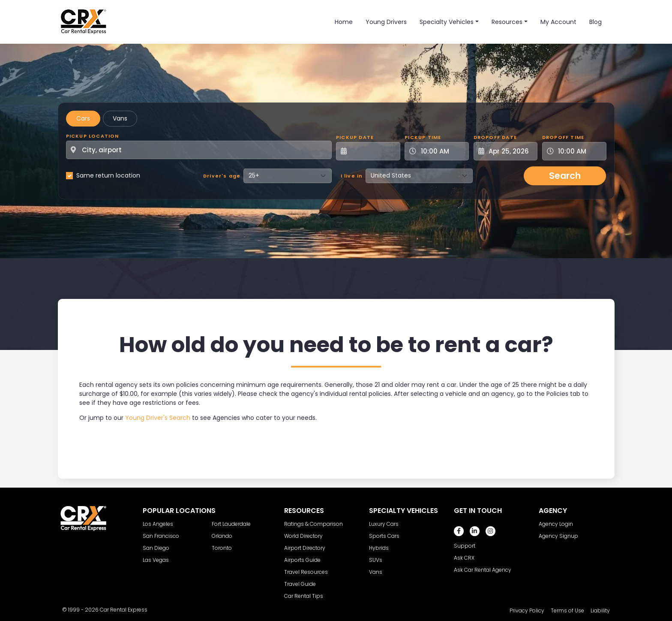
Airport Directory (305, 548)
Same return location (108, 175)
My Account (558, 22)
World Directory (303, 536)
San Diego (156, 548)
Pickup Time (423, 137)
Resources (507, 22)
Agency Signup (558, 536)
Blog (595, 22)
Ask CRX (464, 558)
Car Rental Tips (304, 596)
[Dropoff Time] (579, 151)
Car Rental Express (124, 610)
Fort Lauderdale (231, 524)
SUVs (376, 560)
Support (465, 546)
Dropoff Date (495, 137)
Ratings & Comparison (313, 524)
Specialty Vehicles (447, 22)
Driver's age (222, 176)
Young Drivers (386, 22)
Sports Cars (384, 536)
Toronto (222, 548)
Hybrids (379, 548)
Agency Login (556, 524)
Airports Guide (302, 560)
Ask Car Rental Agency (483, 570)
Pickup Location (93, 136)
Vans (120, 118)
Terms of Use (567, 610)
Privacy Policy (527, 610)
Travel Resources (306, 572)
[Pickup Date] (373, 151)
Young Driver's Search (158, 418)
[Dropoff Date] (510, 151)
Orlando (222, 536)
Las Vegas (156, 560)
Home (344, 22)
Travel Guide (300, 584)
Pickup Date (355, 137)
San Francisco (161, 536)
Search (565, 176)
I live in (352, 176)
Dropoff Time (563, 137)
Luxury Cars (384, 524)
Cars (83, 118)
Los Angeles (158, 524)
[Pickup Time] (442, 151)
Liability (600, 610)
